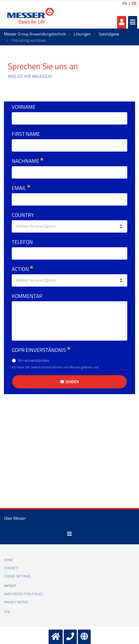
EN (125, 3)
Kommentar (27, 296)
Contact (11, 568)
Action (22, 269)
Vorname (24, 107)
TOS (7, 612)
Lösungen (82, 34)
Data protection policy (23, 594)
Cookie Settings (17, 576)
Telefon (22, 242)
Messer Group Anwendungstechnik (35, 34)
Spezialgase (109, 34)
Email (21, 188)
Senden (72, 382)
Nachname (28, 161)
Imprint (10, 586)
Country (23, 215)
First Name (26, 134)
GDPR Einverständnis (41, 350)
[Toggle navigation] (70, 534)
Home (8, 560)
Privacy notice (16, 602)
